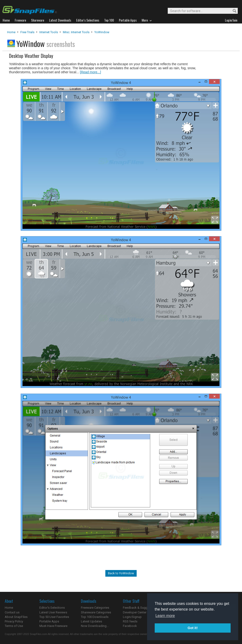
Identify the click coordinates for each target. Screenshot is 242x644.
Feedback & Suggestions (140, 608)
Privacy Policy (14, 621)
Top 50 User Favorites (54, 617)
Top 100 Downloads (95, 617)
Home (11, 32)
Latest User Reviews (53, 612)
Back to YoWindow (121, 573)
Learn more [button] (165, 616)
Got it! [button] (193, 628)
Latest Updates (91, 621)
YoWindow (102, 32)
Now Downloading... (95, 626)
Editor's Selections (52, 608)
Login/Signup (132, 617)
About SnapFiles (16, 617)
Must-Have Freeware (53, 626)
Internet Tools (49, 32)
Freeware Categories (95, 608)
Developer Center (135, 612)
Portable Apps (49, 621)
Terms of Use (14, 626)
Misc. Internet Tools (76, 32)
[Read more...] (91, 72)
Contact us (12, 612)
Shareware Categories (96, 612)
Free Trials (27, 32)
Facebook (130, 626)
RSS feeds (130, 621)
